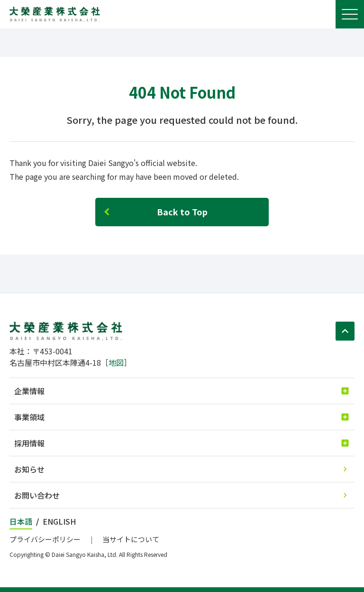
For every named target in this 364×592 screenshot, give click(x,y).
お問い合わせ (37, 495)
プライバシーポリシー (45, 539)
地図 (116, 362)
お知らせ (29, 469)
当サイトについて (131, 539)
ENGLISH (59, 521)
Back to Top (182, 212)
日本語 (21, 521)
